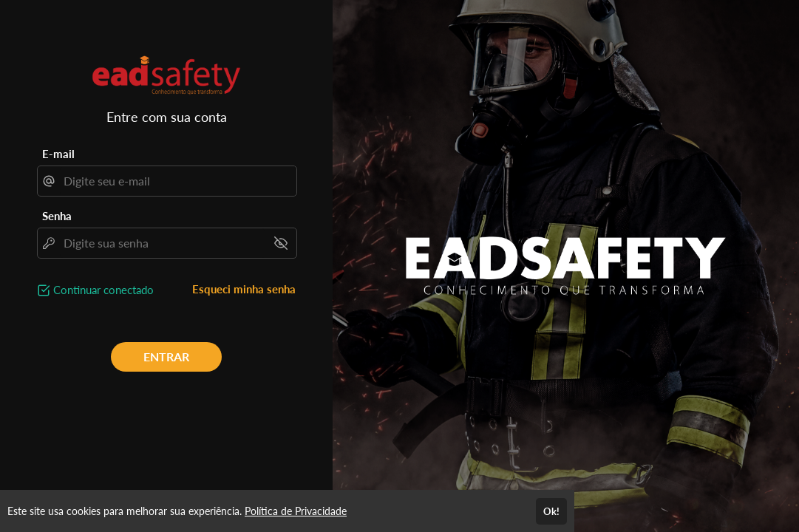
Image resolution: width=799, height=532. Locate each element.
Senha (57, 216)
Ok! (551, 511)
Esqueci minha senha (244, 289)
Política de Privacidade (296, 511)
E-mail (58, 154)
